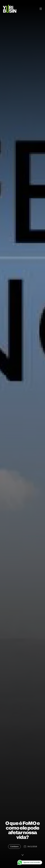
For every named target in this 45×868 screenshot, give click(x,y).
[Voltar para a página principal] (10, 9)
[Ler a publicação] (23, 855)
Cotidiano (14, 846)
